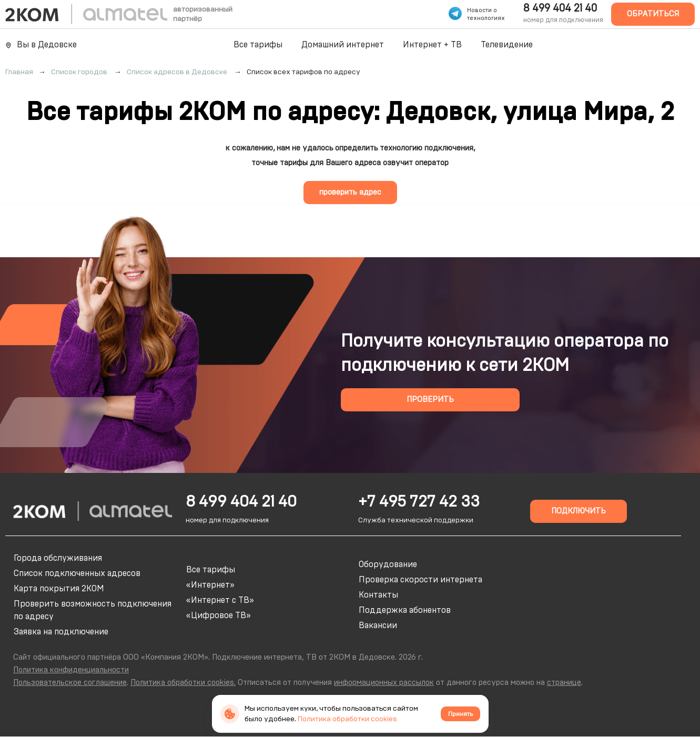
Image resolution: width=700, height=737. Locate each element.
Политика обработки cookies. (183, 683)
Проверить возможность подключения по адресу (93, 610)
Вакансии (378, 625)
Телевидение (507, 45)
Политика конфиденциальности (71, 670)
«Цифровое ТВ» (219, 615)
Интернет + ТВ (432, 45)
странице (564, 683)
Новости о (482, 10)
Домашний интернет (343, 45)
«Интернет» (210, 585)
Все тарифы (258, 45)
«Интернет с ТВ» (220, 600)
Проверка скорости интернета (420, 580)
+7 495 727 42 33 (419, 502)
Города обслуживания (58, 558)
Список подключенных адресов (77, 573)
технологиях (486, 18)
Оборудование (388, 564)
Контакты (378, 595)
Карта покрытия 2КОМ (59, 589)
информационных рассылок (384, 683)
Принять (460, 714)
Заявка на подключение (61, 632)
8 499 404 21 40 (560, 8)
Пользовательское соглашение (70, 683)
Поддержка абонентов (405, 610)
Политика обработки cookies (347, 719)
